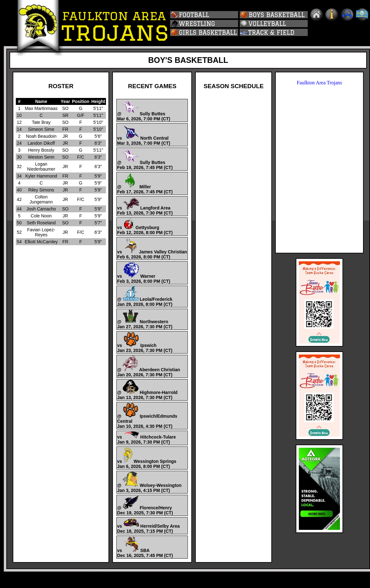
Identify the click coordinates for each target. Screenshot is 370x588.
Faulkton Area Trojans (319, 83)
